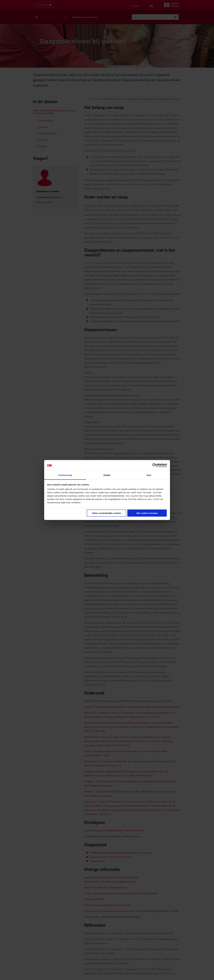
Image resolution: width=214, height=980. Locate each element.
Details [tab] (107, 475)
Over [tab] (149, 475)
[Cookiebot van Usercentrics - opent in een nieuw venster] (155, 465)
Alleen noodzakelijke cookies (107, 513)
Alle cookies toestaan (147, 513)
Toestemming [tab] (65, 475)
